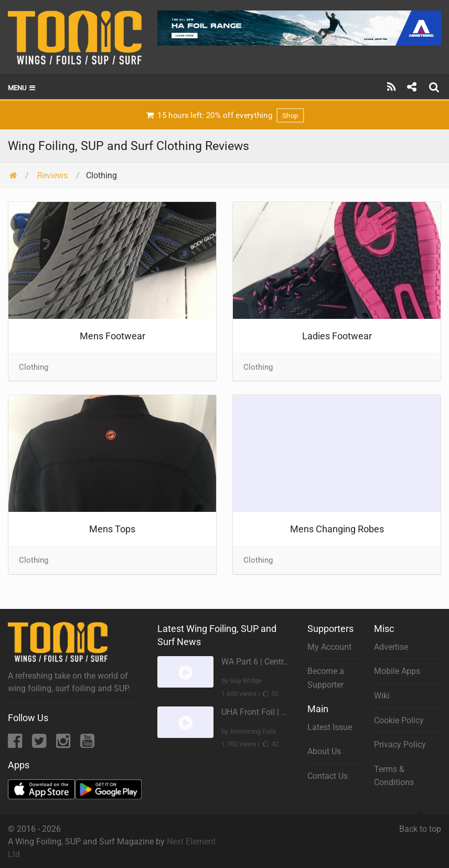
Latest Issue (330, 727)
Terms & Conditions (394, 776)
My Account (329, 647)
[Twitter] (40, 744)
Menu (22, 88)
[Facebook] (16, 744)
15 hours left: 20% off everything (224, 115)
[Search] (435, 87)
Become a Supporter (326, 678)
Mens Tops (112, 529)
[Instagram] (64, 744)
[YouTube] (87, 744)
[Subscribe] (392, 87)
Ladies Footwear (337, 336)
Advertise (391, 647)
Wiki (382, 696)
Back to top (420, 824)
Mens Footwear (113, 336)
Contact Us (328, 776)
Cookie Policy (399, 720)
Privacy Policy (400, 744)
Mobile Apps (397, 671)
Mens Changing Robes (337, 529)
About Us (324, 751)
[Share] (411, 87)
